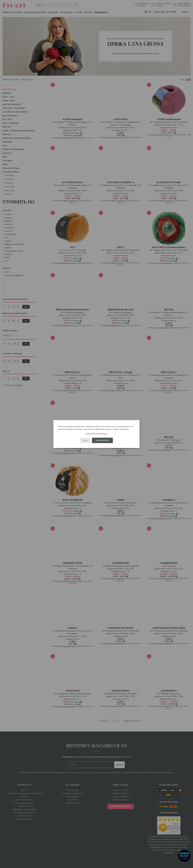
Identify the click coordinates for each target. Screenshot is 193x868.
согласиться (102, 440)
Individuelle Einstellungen (97, 433)
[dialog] (96, 434)
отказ (85, 440)
